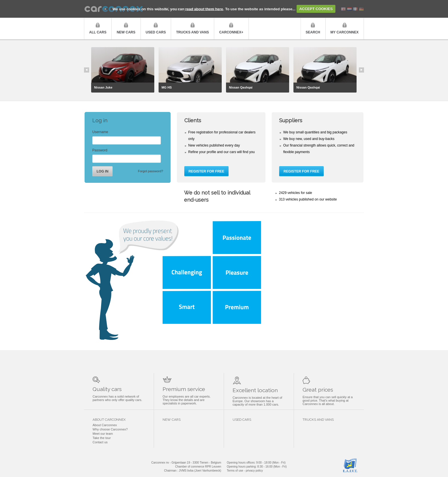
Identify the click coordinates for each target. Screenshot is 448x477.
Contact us (100, 442)
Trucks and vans (192, 32)
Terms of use (235, 471)
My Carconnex (345, 32)
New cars (126, 32)
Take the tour (102, 438)
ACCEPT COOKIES (316, 9)
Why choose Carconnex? (110, 429)
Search (313, 32)
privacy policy (254, 471)
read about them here (204, 9)
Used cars (156, 32)
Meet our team (103, 434)
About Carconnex (105, 425)
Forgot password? (151, 171)
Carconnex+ (231, 32)
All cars (98, 32)
